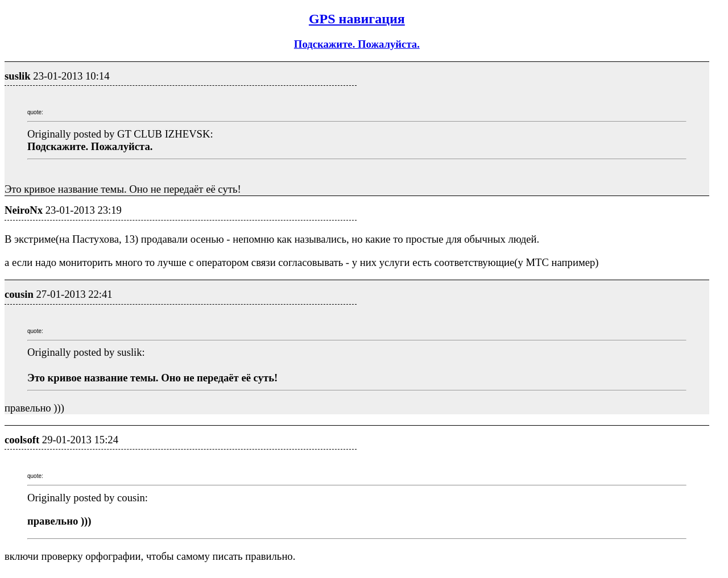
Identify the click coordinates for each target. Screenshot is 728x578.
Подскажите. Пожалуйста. (357, 44)
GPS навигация (357, 19)
